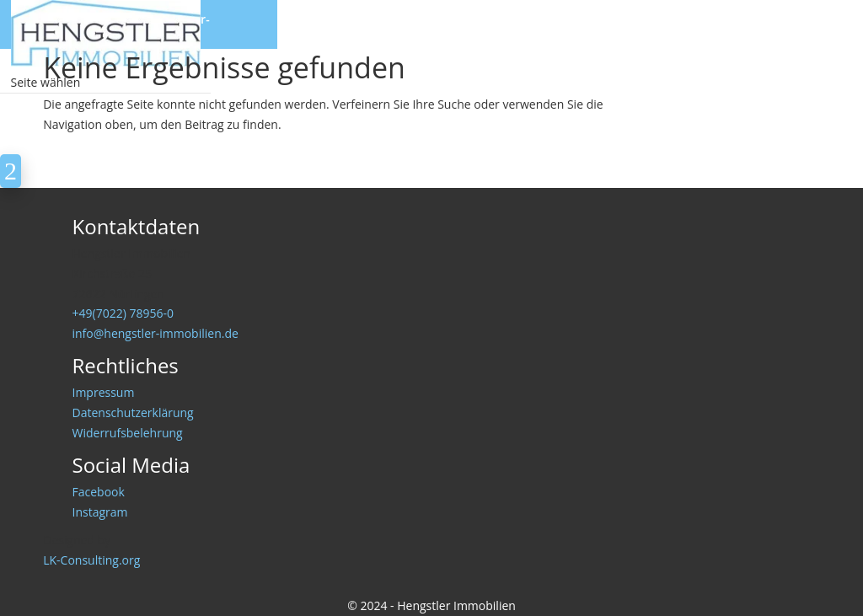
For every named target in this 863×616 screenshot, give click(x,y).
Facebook (99, 492)
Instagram (100, 512)
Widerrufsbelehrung (128, 433)
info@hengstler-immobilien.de (155, 333)
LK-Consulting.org (91, 560)
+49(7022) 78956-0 (123, 313)
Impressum (104, 392)
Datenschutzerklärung (133, 412)
